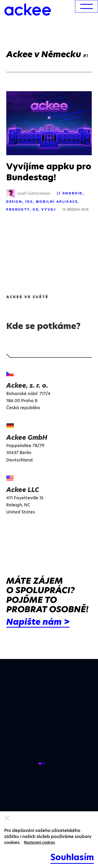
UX (36, 209)
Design (14, 202)
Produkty (18, 209)
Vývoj (49, 209)
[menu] (87, 6)
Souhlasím (72, 857)
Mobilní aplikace (57, 202)
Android (73, 193)
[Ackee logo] (28, 10)
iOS (29, 202)
